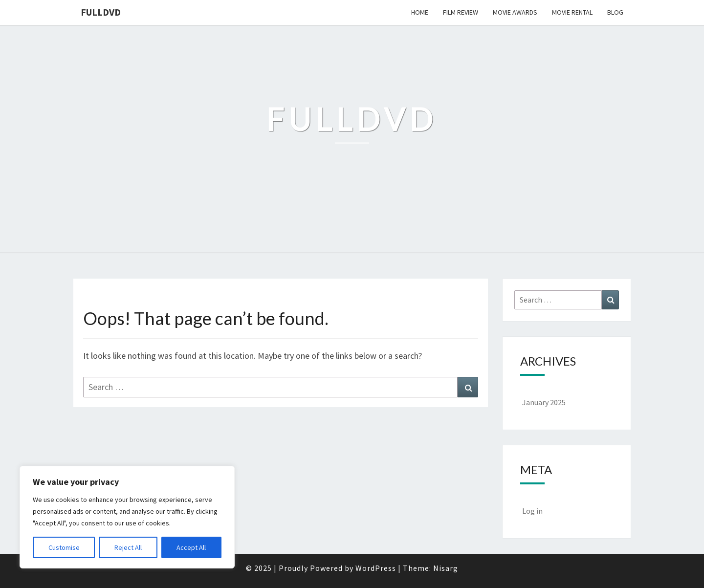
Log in (532, 511)
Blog (615, 12)
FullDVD (101, 12)
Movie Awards (515, 12)
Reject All (128, 547)
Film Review (461, 12)
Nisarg (446, 568)
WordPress (376, 568)
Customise (64, 547)
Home (420, 12)
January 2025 (544, 402)
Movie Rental (572, 12)
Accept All (191, 547)
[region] (127, 517)
